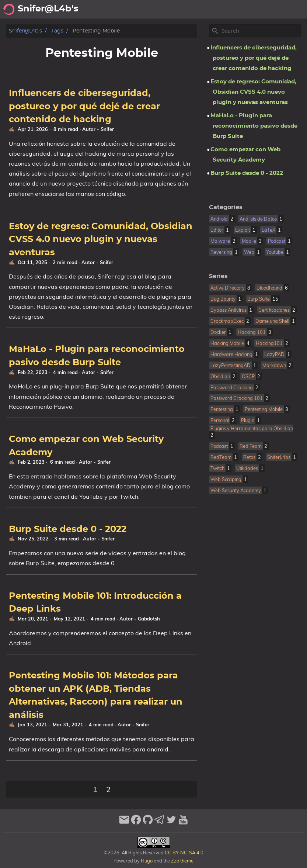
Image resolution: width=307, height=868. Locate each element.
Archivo (193, 9)
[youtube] (183, 823)
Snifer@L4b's (25, 31)
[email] (124, 823)
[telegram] (160, 823)
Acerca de (160, 9)
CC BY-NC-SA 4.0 (184, 853)
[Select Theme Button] (132, 9)
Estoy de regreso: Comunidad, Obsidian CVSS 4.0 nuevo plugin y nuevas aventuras (101, 240)
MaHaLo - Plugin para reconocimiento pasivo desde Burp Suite (254, 126)
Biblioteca (289, 9)
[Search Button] (114, 9)
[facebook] (136, 823)
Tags (57, 31)
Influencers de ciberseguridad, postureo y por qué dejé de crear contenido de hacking (84, 106)
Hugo (147, 861)
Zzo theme (182, 861)
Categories (226, 207)
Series (218, 276)
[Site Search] (261, 31)
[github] (148, 823)
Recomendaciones (239, 9)
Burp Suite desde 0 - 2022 (68, 529)
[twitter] (171, 823)
